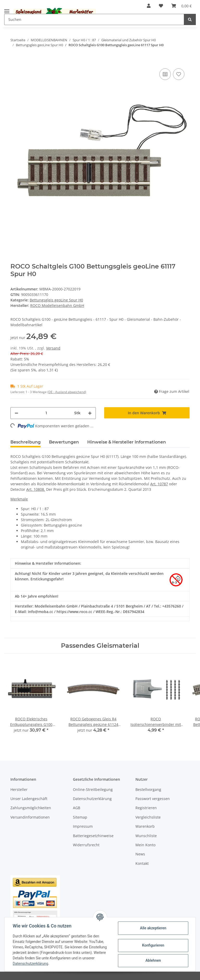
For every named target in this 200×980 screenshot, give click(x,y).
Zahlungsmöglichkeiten (31, 808)
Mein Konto (145, 845)
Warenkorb (145, 826)
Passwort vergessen (153, 799)
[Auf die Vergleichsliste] (165, 74)
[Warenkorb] (182, 6)
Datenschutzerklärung (92, 799)
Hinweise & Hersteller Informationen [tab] (127, 442)
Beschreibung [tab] (26, 442)
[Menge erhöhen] (90, 413)
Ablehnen (153, 960)
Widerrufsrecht (86, 845)
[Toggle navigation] (7, 9)
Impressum (83, 826)
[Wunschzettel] (161, 6)
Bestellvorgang (148, 789)
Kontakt (142, 863)
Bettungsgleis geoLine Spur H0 (56, 300)
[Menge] (46, 413)
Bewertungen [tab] (64, 442)
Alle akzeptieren (153, 928)
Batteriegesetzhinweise (93, 836)
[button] (149, 6)
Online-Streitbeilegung (93, 789)
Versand (53, 348)
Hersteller (19, 789)
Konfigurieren (153, 945)
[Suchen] (94, 19)
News (140, 854)
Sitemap (80, 817)
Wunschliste (146, 836)
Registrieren (146, 808)
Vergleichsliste (148, 817)
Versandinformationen (30, 817)
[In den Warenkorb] (15, 59)
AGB (77, 808)
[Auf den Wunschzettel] (179, 74)
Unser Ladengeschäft (29, 799)
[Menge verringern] (16, 413)
